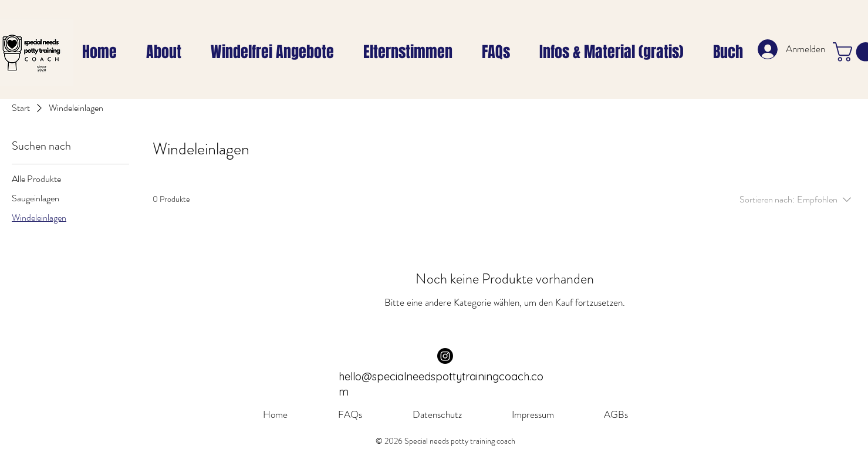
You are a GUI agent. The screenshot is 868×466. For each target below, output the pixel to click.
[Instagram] (445, 356)
